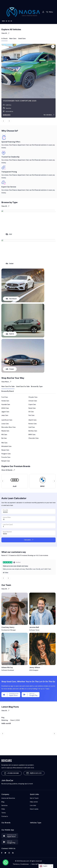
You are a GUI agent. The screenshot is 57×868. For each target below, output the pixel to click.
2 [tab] (6, 21)
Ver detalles (49, 115)
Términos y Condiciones (21, 864)
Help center (34, 802)
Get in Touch (34, 798)
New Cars (13, 38)
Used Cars (22, 38)
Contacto (5, 816)
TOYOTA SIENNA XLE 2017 (13, 101)
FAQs (3, 809)
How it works (34, 809)
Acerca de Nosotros (8, 798)
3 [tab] (9, 21)
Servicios (4, 805)
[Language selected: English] (46, 866)
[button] (6, 862)
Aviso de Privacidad (38, 864)
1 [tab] (3, 21)
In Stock (4, 38)
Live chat (33, 805)
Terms (4, 813)
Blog (3, 802)
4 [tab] (11, 21)
